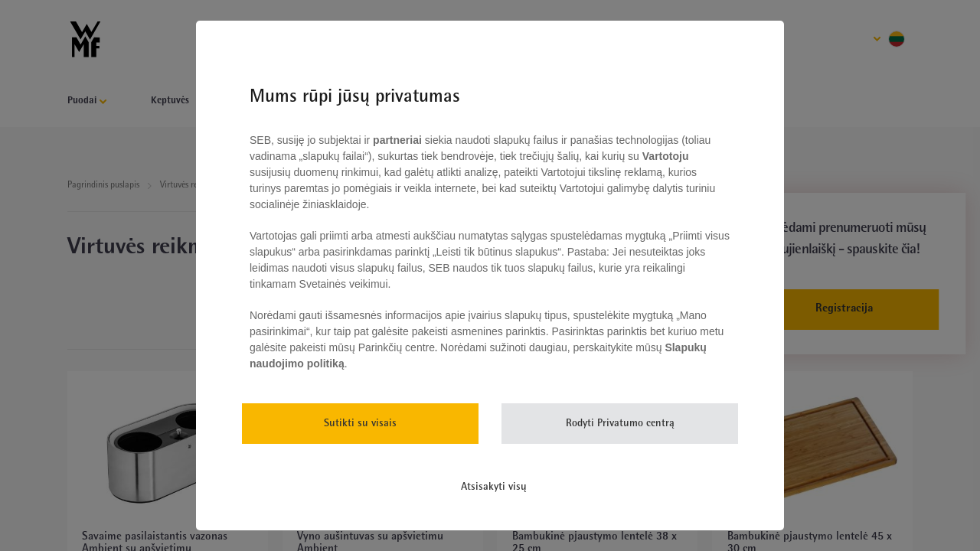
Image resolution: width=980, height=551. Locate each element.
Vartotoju (664, 156)
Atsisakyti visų (494, 487)
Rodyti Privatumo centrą (620, 424)
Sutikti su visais (360, 424)
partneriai (397, 140)
